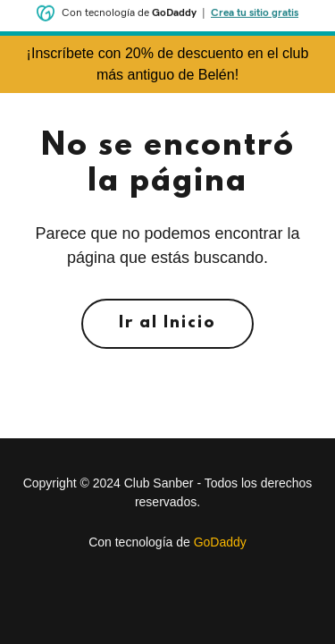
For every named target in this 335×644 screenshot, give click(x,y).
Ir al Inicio (167, 324)
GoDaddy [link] (220, 542)
